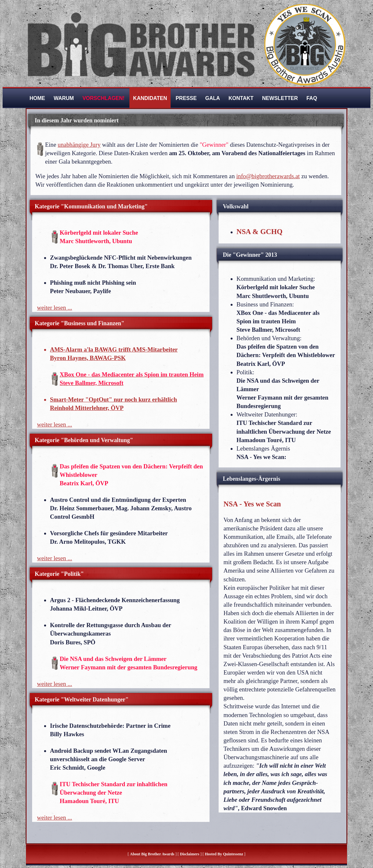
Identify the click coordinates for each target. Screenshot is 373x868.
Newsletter (280, 98)
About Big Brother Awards (152, 854)
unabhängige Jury (79, 145)
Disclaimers (190, 854)
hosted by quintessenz (224, 854)
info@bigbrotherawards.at (268, 176)
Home (37, 98)
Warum (64, 98)
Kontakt (241, 98)
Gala (213, 98)
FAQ (312, 98)
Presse (186, 98)
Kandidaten (150, 98)
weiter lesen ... (54, 308)
